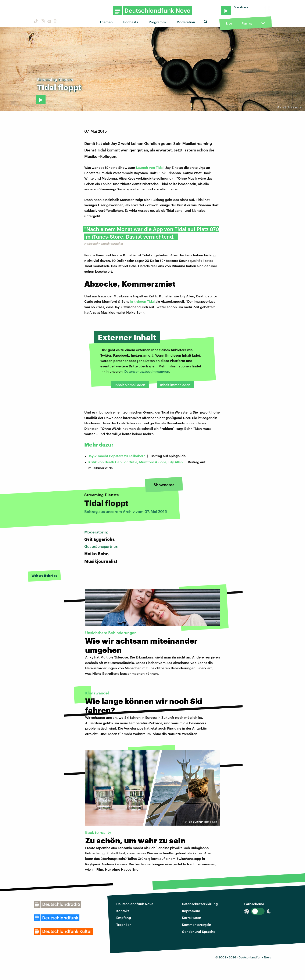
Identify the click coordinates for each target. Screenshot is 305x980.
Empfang (124, 917)
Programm (157, 22)
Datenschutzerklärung (200, 904)
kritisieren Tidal (142, 301)
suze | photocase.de (291, 107)
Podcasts (131, 22)
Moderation (186, 22)
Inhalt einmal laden (130, 385)
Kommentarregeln (197, 924)
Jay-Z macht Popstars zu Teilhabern (117, 456)
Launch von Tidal (150, 167)
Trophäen (124, 924)
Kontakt (123, 911)
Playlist (247, 23)
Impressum (191, 911)
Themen (106, 22)
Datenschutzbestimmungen (147, 371)
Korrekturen (192, 917)
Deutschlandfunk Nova (135, 904)
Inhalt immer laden (175, 385)
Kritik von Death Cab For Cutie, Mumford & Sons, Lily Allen (136, 462)
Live (229, 23)
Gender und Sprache (199, 931)
